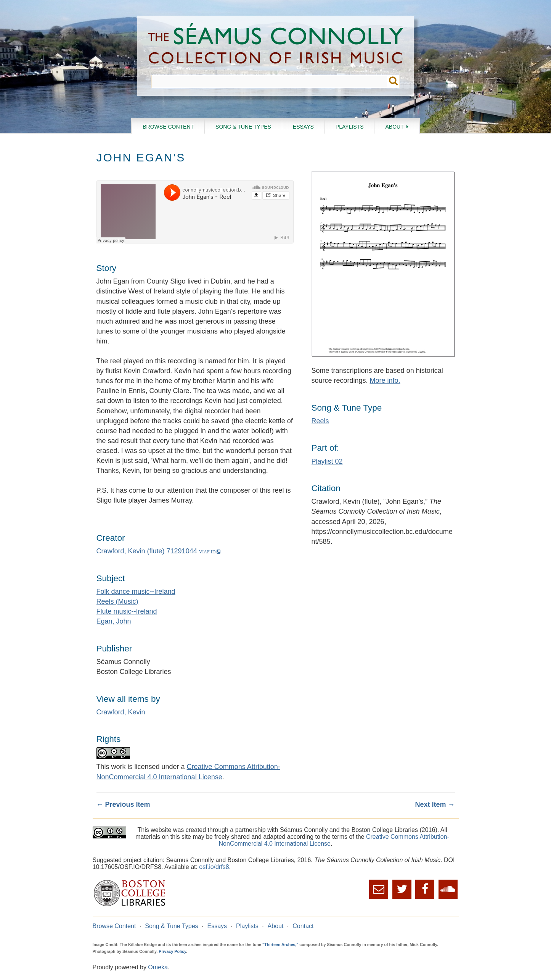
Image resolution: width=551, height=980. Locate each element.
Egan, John (114, 621)
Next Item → (435, 804)
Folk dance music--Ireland (136, 592)
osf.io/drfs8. (215, 867)
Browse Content (168, 127)
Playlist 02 (327, 461)
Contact (303, 926)
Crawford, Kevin (121, 712)
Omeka (158, 967)
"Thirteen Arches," (280, 945)
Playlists (350, 127)
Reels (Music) (117, 601)
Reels (320, 421)
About (394, 127)
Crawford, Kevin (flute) (131, 551)
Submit (393, 81)
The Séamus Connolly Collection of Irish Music (276, 45)
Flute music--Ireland (127, 611)
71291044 (182, 551)
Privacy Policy (172, 951)
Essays (303, 127)
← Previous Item (123, 804)
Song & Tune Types (243, 127)
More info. (385, 380)
